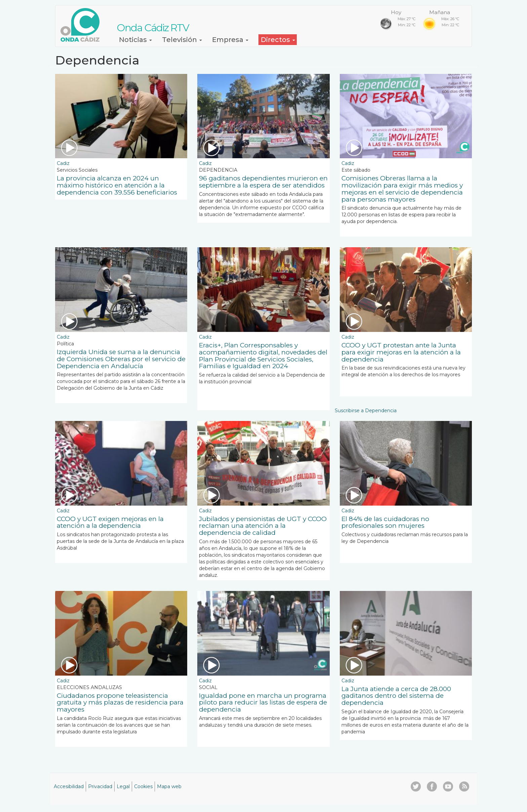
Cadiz (63, 163)
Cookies (143, 786)
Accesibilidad (69, 786)
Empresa (230, 40)
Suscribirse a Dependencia (366, 411)
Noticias (135, 40)
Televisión (182, 40)
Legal (123, 786)
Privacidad (100, 786)
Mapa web (169, 786)
